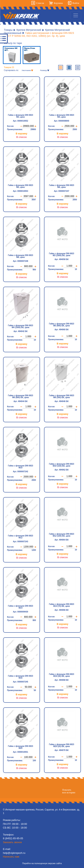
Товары (8, 30)
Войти (76, 3)
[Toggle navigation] (76, 15)
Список (40, 3)
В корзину (22, 133)
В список (21, 137)
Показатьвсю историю (69, 791)
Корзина (58, 3)
